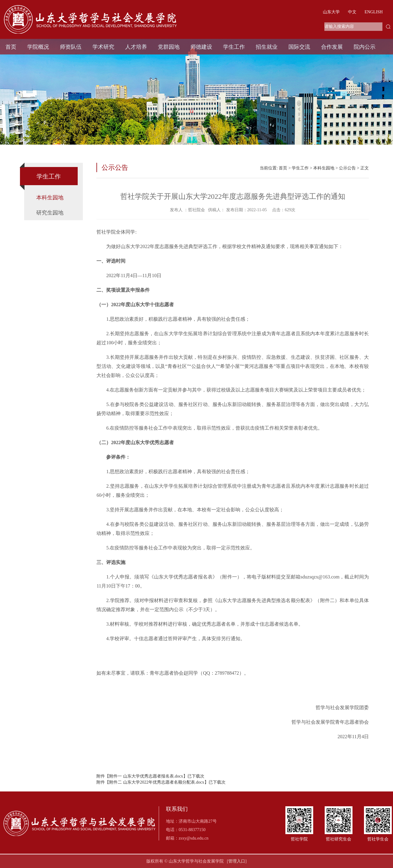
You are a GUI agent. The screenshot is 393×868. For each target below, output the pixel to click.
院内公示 (365, 47)
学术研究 (103, 47)
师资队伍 (71, 47)
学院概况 (38, 47)
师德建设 (201, 47)
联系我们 (177, 809)
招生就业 (267, 47)
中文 (352, 12)
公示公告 (347, 168)
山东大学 (331, 12)
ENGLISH (374, 12)
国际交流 (299, 47)
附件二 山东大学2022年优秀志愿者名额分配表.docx (157, 782)
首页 (11, 47)
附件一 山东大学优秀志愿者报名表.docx (146, 776)
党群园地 (169, 47)
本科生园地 (50, 198)
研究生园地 (50, 213)
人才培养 (136, 47)
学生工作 (234, 47)
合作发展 (332, 47)
